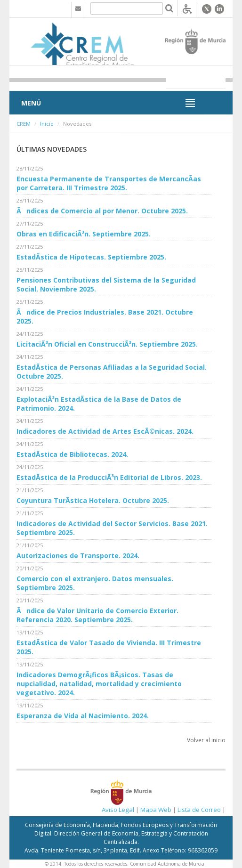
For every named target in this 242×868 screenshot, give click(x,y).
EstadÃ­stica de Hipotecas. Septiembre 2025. (91, 257)
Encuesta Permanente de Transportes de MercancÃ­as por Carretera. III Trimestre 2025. (109, 183)
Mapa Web (156, 810)
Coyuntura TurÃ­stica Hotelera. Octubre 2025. (93, 500)
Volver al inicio (206, 740)
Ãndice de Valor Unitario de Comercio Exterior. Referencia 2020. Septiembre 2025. (97, 615)
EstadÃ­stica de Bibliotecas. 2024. (72, 454)
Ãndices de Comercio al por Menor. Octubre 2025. (102, 211)
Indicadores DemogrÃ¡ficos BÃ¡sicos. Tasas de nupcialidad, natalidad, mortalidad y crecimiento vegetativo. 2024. (99, 684)
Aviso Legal (118, 810)
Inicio (47, 124)
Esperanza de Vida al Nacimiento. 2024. (83, 716)
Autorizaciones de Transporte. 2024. (78, 556)
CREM (24, 124)
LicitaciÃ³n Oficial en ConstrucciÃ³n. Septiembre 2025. (107, 344)
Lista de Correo (199, 810)
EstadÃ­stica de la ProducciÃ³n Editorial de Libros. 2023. (109, 477)
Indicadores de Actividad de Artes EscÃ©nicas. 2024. (105, 431)
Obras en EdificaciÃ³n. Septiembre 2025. (84, 234)
